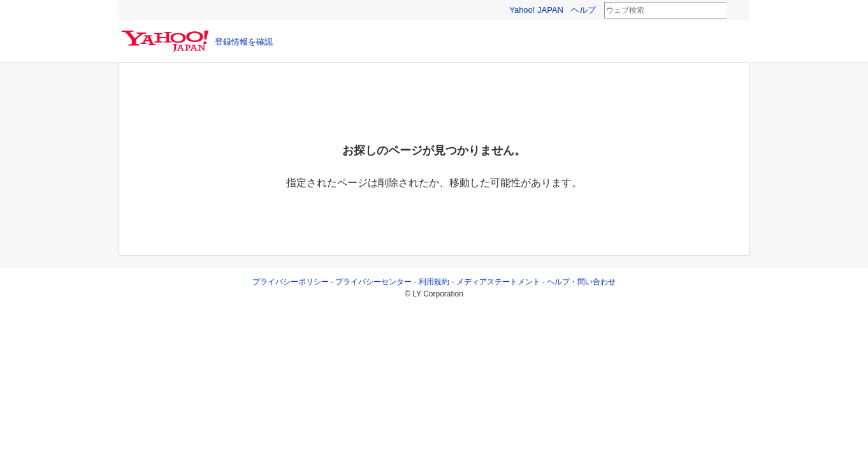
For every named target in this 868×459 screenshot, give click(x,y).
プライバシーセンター (373, 282)
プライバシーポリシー (291, 282)
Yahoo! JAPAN (536, 10)
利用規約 (434, 282)
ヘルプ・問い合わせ (581, 282)
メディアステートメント (498, 282)
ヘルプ (583, 10)
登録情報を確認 (244, 42)
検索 (735, 11)
